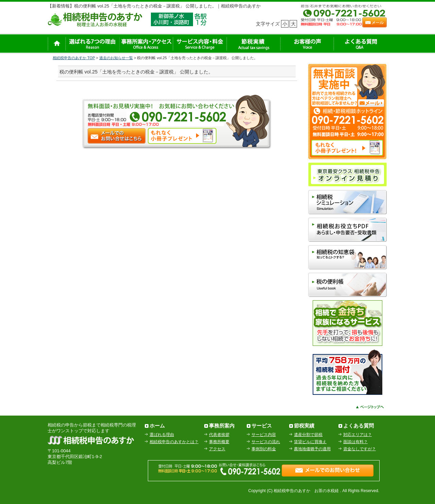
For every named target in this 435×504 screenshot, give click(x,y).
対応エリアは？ (358, 435)
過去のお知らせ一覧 (116, 58)
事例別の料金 (264, 449)
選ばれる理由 (162, 435)
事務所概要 (219, 442)
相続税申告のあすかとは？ (174, 442)
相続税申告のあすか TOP (74, 58)
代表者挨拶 (219, 435)
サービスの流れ (266, 442)
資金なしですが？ (360, 449)
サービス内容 (264, 435)
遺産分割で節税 (308, 435)
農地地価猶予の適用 (312, 449)
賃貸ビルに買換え (310, 442)
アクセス (217, 449)
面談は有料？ (355, 442)
